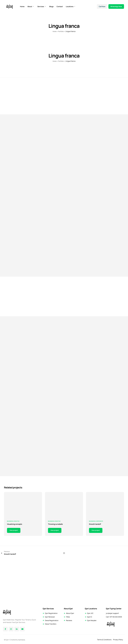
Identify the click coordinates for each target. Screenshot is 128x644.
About (31, 6)
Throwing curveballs (56, 568)
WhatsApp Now (116, 6)
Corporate (99, 565)
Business (10, 565)
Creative (16, 565)
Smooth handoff (96, 568)
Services (42, 6)
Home (22, 6)
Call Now (102, 6)
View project (14, 574)
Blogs (51, 6)
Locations (70, 6)
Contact (60, 6)
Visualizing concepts (15, 568)
